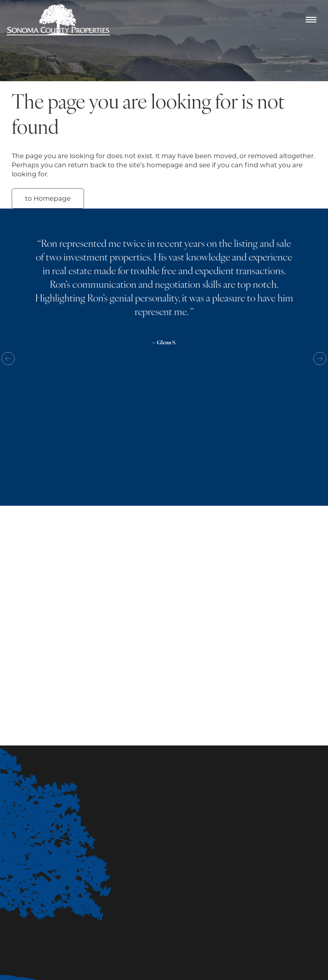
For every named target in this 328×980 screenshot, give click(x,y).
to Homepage (48, 198)
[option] (164, 297)
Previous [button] (8, 359)
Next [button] (320, 359)
